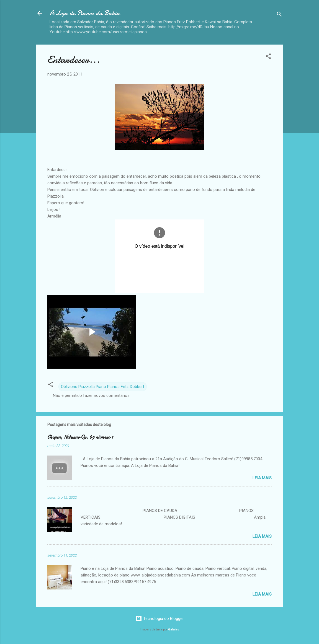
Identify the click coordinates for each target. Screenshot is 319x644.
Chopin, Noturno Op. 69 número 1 (80, 437)
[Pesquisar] (279, 15)
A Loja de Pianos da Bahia (85, 13)
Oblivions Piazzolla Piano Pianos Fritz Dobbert (103, 387)
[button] (268, 57)
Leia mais (262, 478)
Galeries (174, 629)
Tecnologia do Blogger (160, 619)
